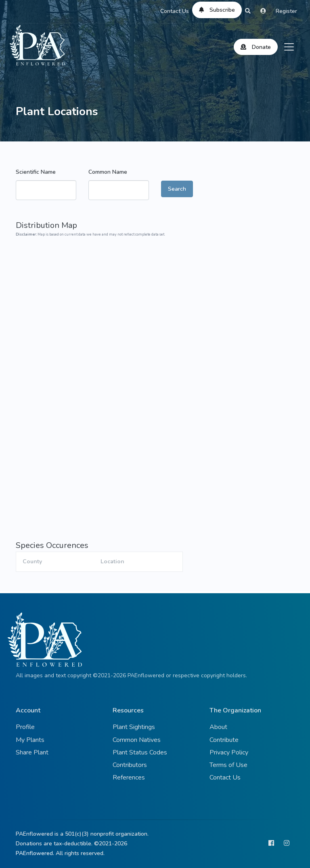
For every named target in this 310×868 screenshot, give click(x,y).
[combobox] (46, 190)
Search (177, 189)
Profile (25, 727)
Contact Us (175, 11)
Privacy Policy (229, 752)
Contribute (224, 740)
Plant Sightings (134, 727)
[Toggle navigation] (289, 47)
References (129, 777)
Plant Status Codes (140, 752)
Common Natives (137, 740)
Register (286, 11)
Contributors (130, 765)
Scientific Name (36, 172)
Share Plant (32, 752)
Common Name (108, 172)
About (218, 727)
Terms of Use (228, 765)
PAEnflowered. (35, 853)
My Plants (30, 740)
